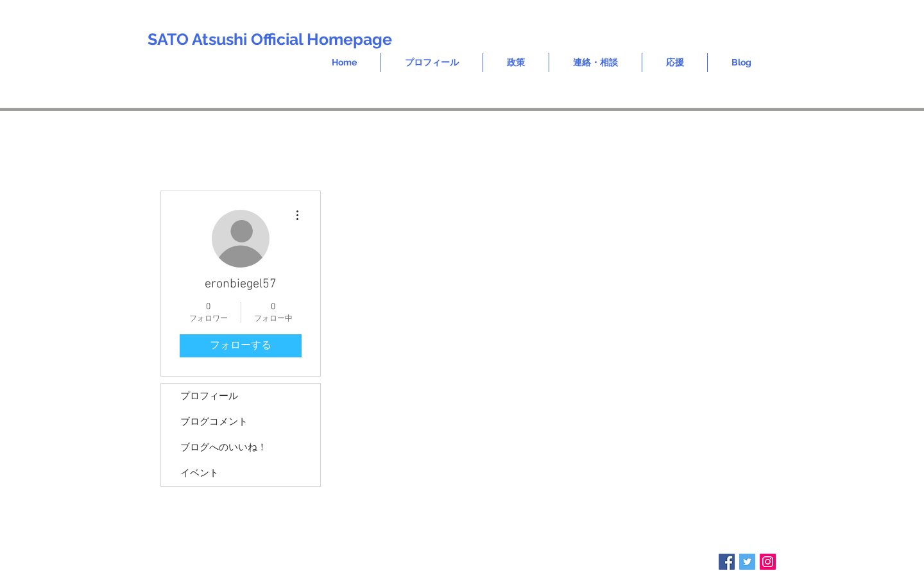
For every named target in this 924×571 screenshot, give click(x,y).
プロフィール (209, 396)
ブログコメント (214, 422)
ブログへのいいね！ (224, 448)
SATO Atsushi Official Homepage (270, 39)
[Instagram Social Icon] (768, 562)
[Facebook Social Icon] (727, 562)
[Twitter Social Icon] (747, 562)
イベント (200, 473)
